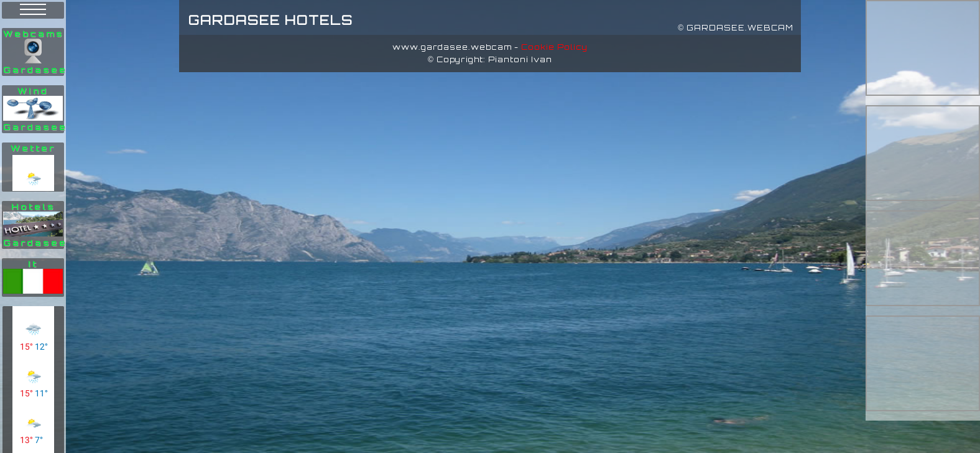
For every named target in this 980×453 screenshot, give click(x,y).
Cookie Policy (554, 47)
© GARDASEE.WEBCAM (736, 28)
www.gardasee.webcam (452, 47)
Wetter (33, 148)
